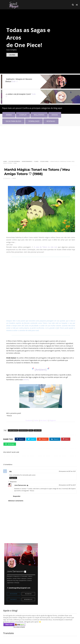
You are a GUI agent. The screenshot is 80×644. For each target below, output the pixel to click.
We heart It (44, 420)
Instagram (14, 592)
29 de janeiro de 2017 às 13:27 (67, 470)
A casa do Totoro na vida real (45, 247)
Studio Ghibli (44, 162)
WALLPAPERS (39, 115)
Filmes (36, 162)
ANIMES (9, 115)
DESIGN (55, 115)
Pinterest (14, 598)
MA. (11, 470)
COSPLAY (23, 115)
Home (5, 162)
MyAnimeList (28, 598)
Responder (13, 476)
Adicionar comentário (16, 499)
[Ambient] (41, 370)
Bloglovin (53, 420)
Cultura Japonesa (14, 162)
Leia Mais (12, 55)
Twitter (36, 420)
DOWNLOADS (34, 121)
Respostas (14, 480)
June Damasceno (21, 484)
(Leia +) (15, 81)
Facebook (29, 420)
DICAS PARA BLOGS (13, 121)
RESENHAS (51, 121)
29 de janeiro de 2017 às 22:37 (67, 483)
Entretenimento (27, 162)
